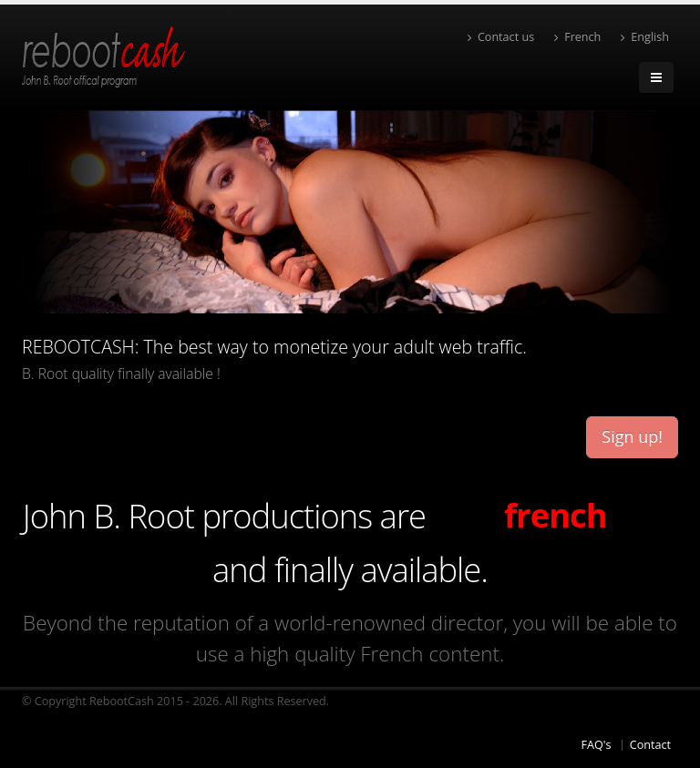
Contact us (501, 37)
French (577, 37)
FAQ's (596, 745)
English (645, 37)
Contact (650, 745)
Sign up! (632, 436)
